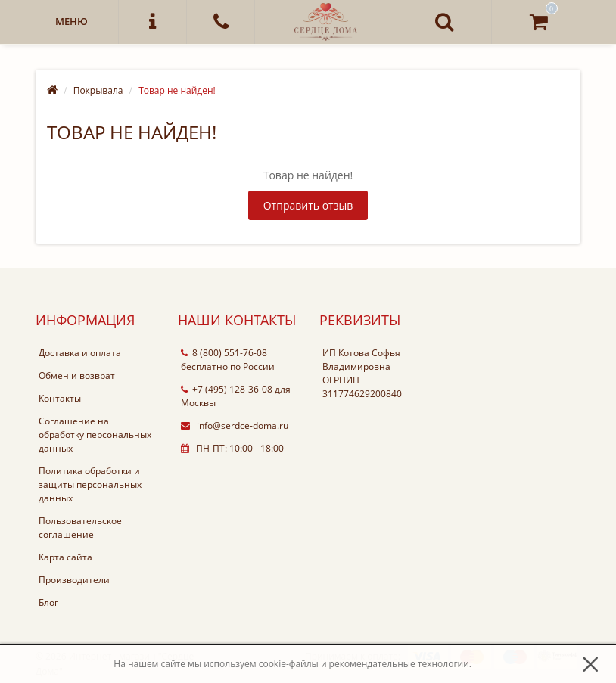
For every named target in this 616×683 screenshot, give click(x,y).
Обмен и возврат (77, 376)
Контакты (60, 398)
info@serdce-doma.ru (235, 425)
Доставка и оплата (80, 353)
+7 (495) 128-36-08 (227, 389)
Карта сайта (65, 557)
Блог (48, 602)
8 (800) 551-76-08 (224, 353)
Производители (74, 580)
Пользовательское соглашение (80, 528)
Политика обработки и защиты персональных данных (90, 484)
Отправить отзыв (308, 205)
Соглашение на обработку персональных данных (95, 435)
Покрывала (98, 90)
